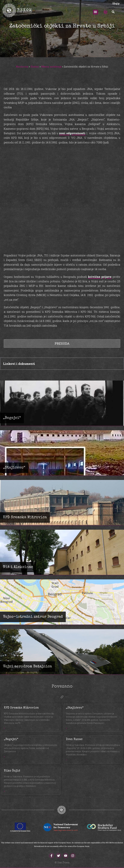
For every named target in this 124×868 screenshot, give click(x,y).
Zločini (35, 67)
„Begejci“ (11, 739)
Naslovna (22, 67)
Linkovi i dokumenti (19, 364)
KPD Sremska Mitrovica (21, 708)
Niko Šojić (12, 771)
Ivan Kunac (74, 739)
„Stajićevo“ (75, 708)
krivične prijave (100, 277)
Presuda (62, 343)
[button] (95, 12)
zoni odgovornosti (72, 133)
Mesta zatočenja (51, 67)
